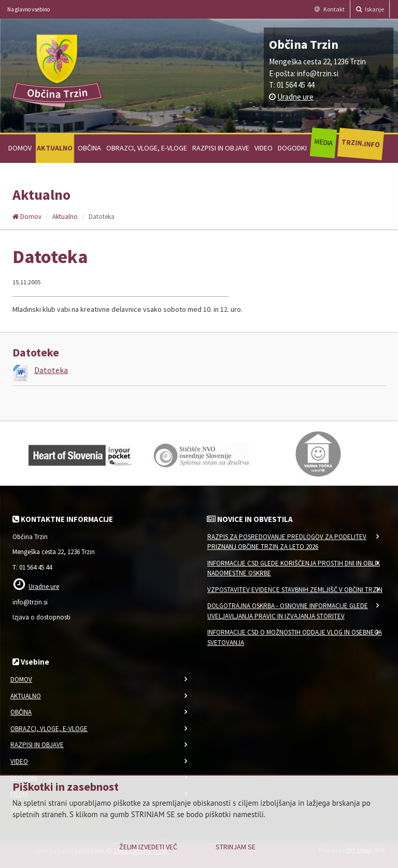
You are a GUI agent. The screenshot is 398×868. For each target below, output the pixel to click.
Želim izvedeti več (148, 847)
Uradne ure (295, 97)
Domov (20, 148)
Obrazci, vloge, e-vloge (147, 148)
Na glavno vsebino (29, 9)
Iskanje (370, 9)
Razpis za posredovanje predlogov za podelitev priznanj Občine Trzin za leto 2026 (287, 542)
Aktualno (55, 148)
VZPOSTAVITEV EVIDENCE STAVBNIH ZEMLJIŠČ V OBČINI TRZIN (295, 590)
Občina (89, 148)
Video (264, 148)
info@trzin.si (318, 73)
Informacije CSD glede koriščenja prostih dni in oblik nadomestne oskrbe (294, 568)
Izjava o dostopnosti (41, 617)
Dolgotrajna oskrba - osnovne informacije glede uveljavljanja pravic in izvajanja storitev (288, 611)
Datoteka (51, 370)
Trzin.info (360, 143)
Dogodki (292, 148)
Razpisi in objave (221, 148)
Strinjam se (236, 847)
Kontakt (330, 9)
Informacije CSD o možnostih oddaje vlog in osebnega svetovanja (295, 637)
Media (323, 142)
